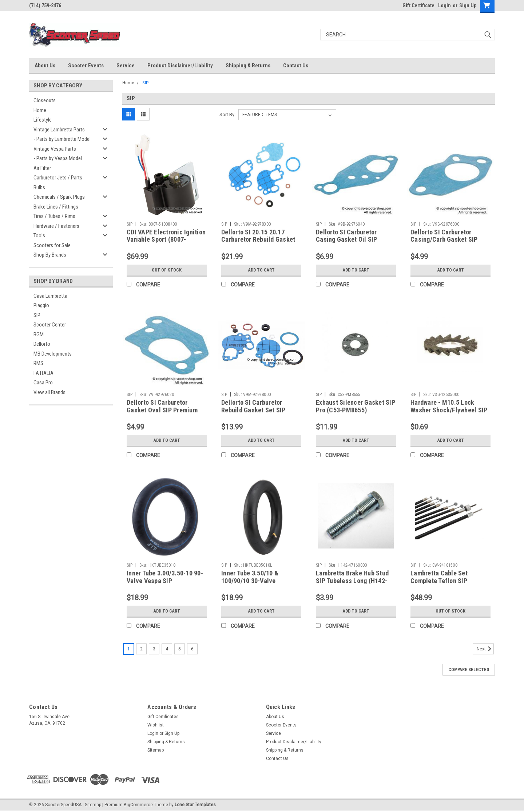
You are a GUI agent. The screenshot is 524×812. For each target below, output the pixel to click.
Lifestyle (43, 120)
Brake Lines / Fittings (56, 207)
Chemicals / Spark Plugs (59, 197)
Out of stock (167, 270)
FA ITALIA (43, 373)
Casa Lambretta (50, 296)
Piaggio (41, 305)
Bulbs (39, 187)
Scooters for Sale (52, 245)
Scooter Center (50, 325)
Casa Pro (43, 383)
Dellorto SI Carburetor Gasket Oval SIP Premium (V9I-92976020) (162, 410)
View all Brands (49, 392)
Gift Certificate (418, 5)
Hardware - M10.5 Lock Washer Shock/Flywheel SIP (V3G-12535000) (449, 410)
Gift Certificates (163, 717)
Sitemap (156, 750)
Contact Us (296, 66)
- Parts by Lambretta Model (62, 139)
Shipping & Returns (248, 66)
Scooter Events (86, 66)
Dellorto (42, 344)
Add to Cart (261, 270)
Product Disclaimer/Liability (180, 66)
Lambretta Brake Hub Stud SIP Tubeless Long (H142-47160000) (352, 581)
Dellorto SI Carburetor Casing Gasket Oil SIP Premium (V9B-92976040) (351, 240)
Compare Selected (469, 670)
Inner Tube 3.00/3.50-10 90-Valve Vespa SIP (165, 577)
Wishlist (156, 725)
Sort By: (227, 114)
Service (126, 66)
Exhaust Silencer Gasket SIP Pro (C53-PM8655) (356, 406)
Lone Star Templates (195, 805)
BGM (39, 334)
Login (444, 5)
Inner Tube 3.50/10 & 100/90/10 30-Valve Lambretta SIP (250, 581)
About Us (45, 66)
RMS (38, 363)
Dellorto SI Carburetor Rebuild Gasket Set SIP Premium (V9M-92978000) (257, 410)
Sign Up (468, 5)
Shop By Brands (50, 255)
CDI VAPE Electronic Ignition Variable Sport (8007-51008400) (166, 240)
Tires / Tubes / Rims (54, 216)
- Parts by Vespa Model (58, 158)
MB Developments (53, 354)
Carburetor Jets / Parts (58, 178)
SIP (37, 315)
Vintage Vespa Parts (55, 149)
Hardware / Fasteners (56, 226)
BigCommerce (138, 805)
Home (40, 110)
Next (485, 649)
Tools (39, 235)
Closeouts (45, 100)
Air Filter (42, 168)
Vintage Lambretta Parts (59, 130)
